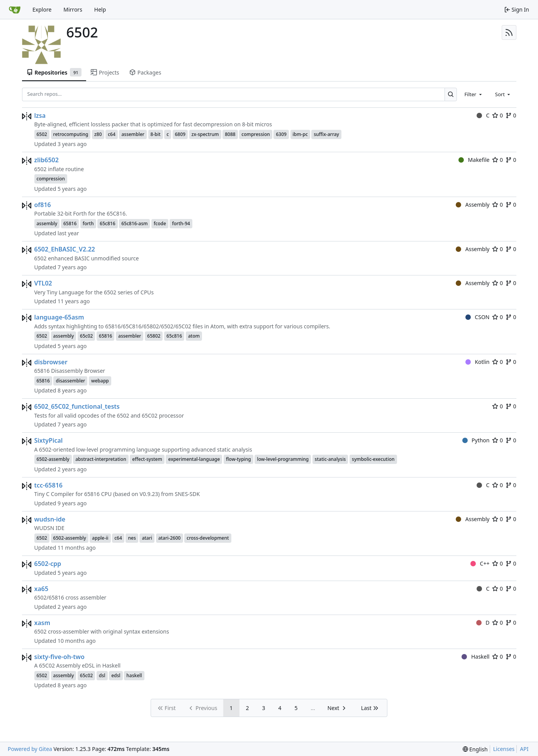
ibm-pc (300, 134)
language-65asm (59, 317)
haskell (134, 675)
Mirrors (73, 9)
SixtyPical (49, 440)
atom (194, 336)
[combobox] (474, 94)
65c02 (86, 336)
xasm (42, 623)
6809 (180, 134)
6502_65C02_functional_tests (77, 406)
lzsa (40, 116)
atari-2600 (170, 538)
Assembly (473, 205)
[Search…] (451, 94)
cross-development (208, 538)
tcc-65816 (48, 485)
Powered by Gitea (30, 749)
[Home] (15, 10)
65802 (154, 336)
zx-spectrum (205, 134)
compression (256, 134)
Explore (42, 9)
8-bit (156, 134)
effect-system (147, 459)
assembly (47, 223)
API (524, 749)
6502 (42, 134)
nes (132, 538)
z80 (98, 134)
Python (476, 440)
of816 (43, 205)
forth (88, 223)
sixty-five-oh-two (59, 657)
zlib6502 (47, 160)
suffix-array (326, 134)
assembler (133, 134)
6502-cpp (48, 564)
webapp (100, 381)
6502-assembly (53, 459)
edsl (116, 675)
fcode (160, 223)
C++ (480, 563)
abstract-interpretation (101, 459)
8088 (230, 134)
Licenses (504, 749)
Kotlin (478, 362)
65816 (70, 223)
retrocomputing (71, 134)
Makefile (474, 160)
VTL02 (43, 283)
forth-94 (181, 223)
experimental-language (194, 459)
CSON (478, 317)
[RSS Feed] (509, 32)
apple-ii (100, 538)
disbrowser (51, 362)
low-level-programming (283, 459)
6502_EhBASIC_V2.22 (65, 249)
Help (100, 9)
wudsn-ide (50, 519)
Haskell (475, 657)
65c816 (107, 223)
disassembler (70, 381)
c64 (112, 134)
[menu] (475, 749)
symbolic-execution (373, 459)
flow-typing (238, 459)
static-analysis (330, 459)
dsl (102, 675)
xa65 (42, 589)
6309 (281, 134)
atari (147, 538)
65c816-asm (134, 223)
